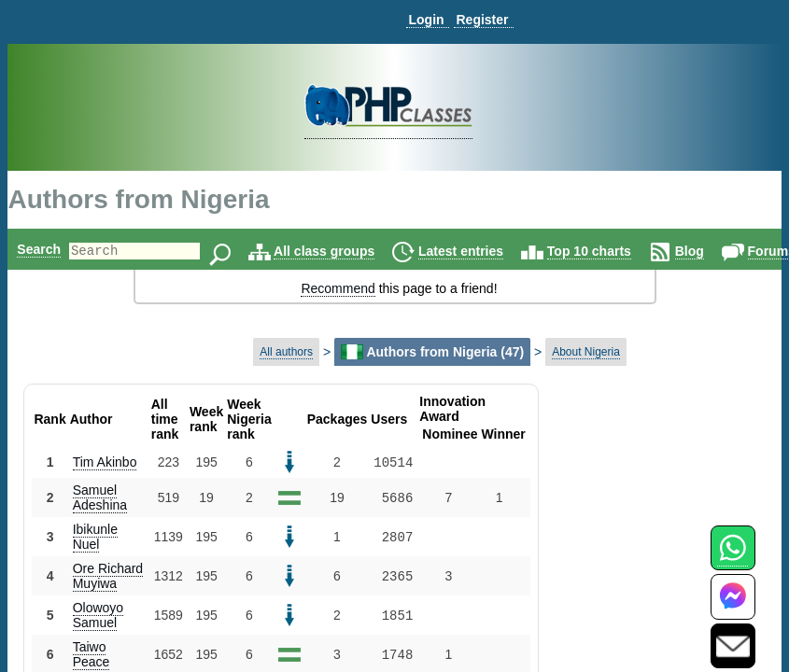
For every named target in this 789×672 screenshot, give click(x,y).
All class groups (356, 251)
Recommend (338, 288)
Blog (721, 251)
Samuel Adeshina (100, 497)
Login (426, 20)
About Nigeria (586, 352)
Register (482, 20)
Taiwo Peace (92, 654)
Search (39, 249)
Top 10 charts (621, 251)
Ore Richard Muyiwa (108, 576)
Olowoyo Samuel (98, 615)
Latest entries (493, 251)
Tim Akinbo (105, 462)
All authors (286, 352)
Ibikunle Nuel (95, 537)
